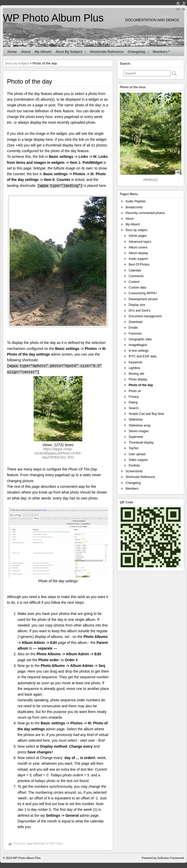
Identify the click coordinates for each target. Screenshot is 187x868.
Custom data (137, 288)
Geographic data (140, 339)
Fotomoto (135, 334)
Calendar (135, 270)
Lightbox (134, 368)
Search (134, 408)
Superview (136, 437)
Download (135, 322)
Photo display (138, 379)
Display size (137, 305)
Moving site (137, 374)
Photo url (135, 391)
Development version (143, 299)
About (26, 52)
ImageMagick (138, 345)
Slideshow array (140, 425)
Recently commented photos (145, 213)
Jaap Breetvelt (36, 843)
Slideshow (136, 420)
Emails (133, 328)
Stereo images (139, 431)
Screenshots (134, 471)
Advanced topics (140, 242)
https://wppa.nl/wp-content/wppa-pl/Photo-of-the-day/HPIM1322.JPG (58, 453)
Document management (145, 316)
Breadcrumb (134, 207)
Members (132, 489)
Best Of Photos (139, 264)
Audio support (138, 259)
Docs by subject (71, 53)
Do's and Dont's (139, 311)
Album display (138, 253)
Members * (161, 52)
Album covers (138, 247)
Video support (138, 460)
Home (12, 52)
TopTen (134, 448)
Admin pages (138, 236)
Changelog (139, 53)
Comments (136, 276)
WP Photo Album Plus (53, 18)
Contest (134, 282)
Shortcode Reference (107, 52)
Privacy (134, 397)
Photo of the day (141, 385)
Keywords (135, 362)
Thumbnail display (141, 443)
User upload (137, 454)
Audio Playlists (136, 201)
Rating (133, 402)
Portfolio (134, 466)
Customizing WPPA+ (143, 293)
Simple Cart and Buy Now (146, 414)
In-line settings (139, 351)
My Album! (43, 52)
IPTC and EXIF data (142, 356)
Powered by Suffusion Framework (163, 858)
